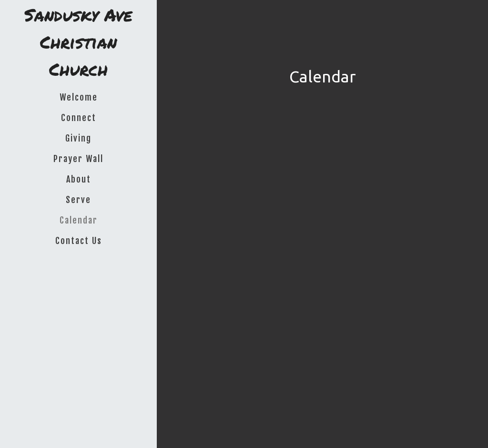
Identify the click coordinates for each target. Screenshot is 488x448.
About (79, 179)
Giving (78, 138)
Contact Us (79, 241)
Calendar (79, 220)
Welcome (79, 97)
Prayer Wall (78, 159)
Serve (78, 200)
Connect (79, 118)
